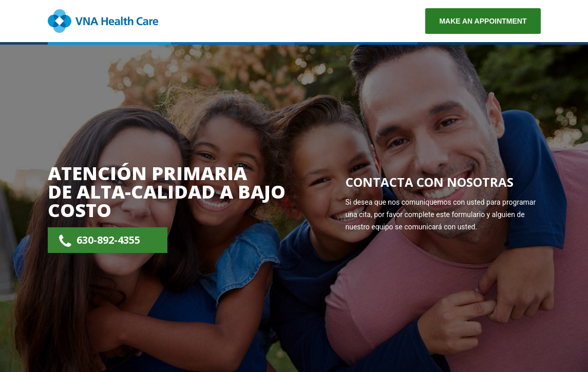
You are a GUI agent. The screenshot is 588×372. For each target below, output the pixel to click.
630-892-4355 (108, 240)
